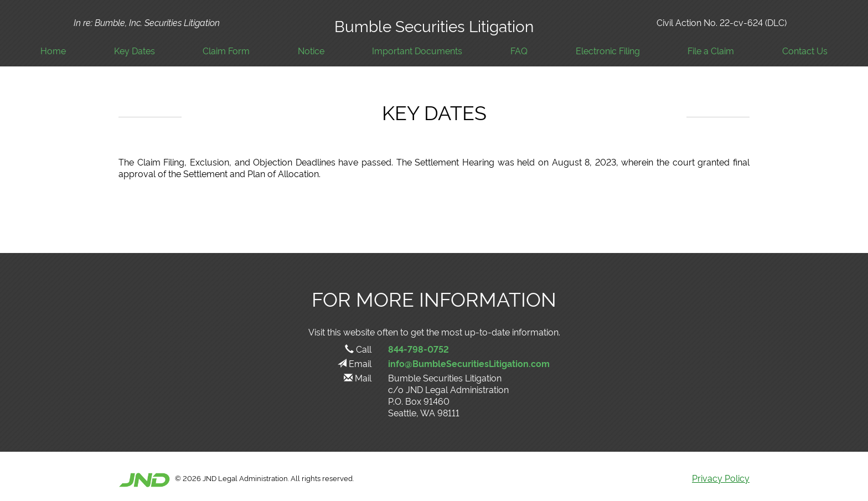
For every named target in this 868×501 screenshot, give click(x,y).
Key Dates (135, 51)
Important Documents (417, 51)
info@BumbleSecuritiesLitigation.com (469, 363)
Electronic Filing (608, 51)
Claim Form (226, 51)
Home (53, 51)
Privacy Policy (721, 478)
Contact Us (805, 51)
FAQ (519, 51)
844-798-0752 (418, 349)
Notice (311, 51)
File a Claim (711, 51)
